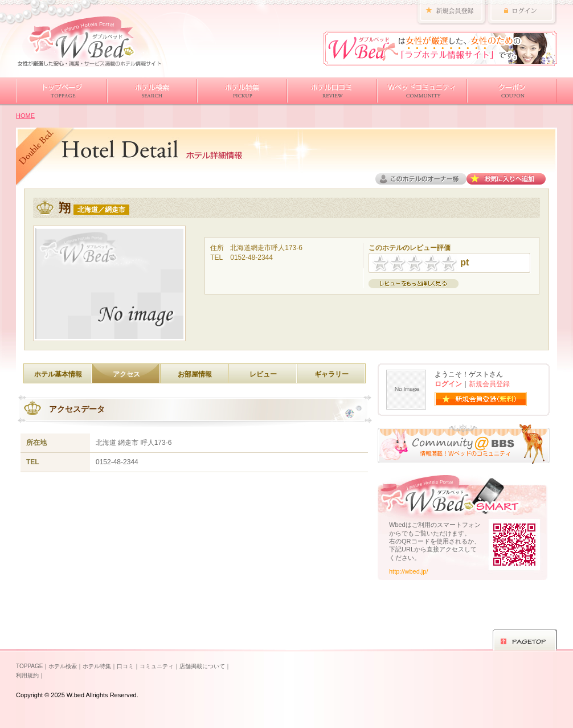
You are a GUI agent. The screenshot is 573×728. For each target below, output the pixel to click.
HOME (25, 116)
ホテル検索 (63, 666)
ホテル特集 (97, 666)
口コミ (125, 666)
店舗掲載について (202, 666)
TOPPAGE (29, 666)
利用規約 (27, 675)
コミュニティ (157, 666)
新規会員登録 (489, 384)
